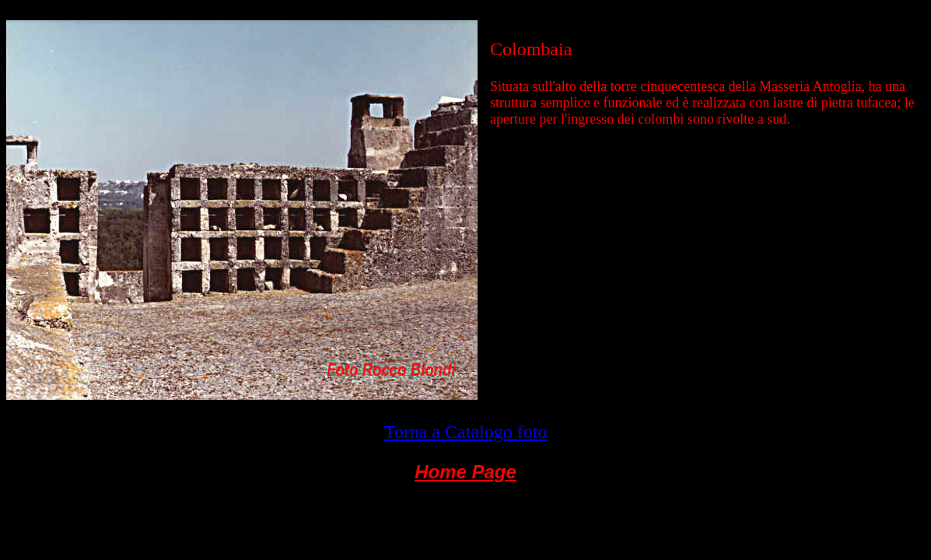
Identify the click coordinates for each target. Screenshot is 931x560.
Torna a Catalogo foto (466, 432)
